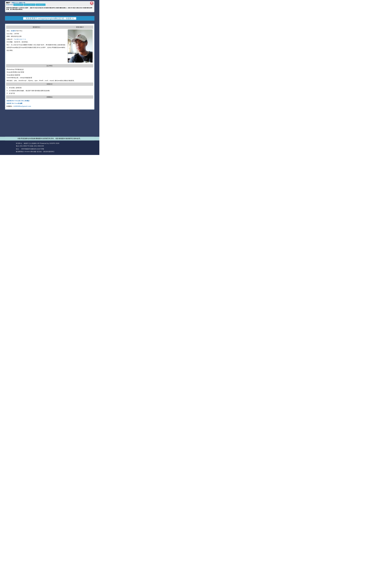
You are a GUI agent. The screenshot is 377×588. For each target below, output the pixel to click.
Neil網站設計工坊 (20, 39)
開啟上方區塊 (92, 22)
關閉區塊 (92, 3)
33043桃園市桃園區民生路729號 (32, 149)
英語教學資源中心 (41, 5)
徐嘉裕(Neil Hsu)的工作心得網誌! (18, 101)
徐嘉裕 (13, 31)
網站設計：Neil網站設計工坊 (10, 148)
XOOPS (52, 143)
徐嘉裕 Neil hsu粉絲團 (15, 103)
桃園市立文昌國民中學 (19, 3)
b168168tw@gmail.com (23, 106)
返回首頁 (82, 146)
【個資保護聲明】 (49, 152)
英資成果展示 (10, 5)
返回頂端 (91, 146)
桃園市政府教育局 (18, 5)
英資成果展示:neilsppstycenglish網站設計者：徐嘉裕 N (50, 18)
